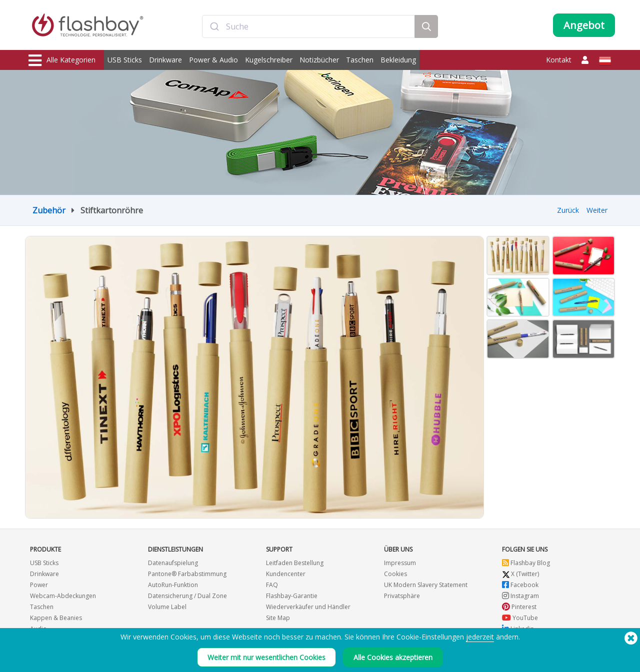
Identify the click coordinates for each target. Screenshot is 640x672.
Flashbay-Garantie (292, 596)
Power (39, 585)
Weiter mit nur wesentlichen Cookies (266, 657)
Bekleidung (398, 60)
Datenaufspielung (173, 563)
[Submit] (214, 26)
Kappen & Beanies (56, 618)
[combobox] (308, 26)
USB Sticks (125, 60)
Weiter (597, 210)
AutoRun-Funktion (173, 585)
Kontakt (559, 60)
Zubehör (49, 210)
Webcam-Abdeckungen (63, 596)
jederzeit (480, 637)
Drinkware (165, 60)
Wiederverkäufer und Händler (308, 607)
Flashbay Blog (526, 563)
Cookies (395, 574)
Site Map (278, 618)
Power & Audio (213, 60)
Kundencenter (286, 574)
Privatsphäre (402, 596)
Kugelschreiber (269, 60)
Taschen (360, 60)
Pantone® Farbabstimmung (187, 574)
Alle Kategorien (62, 60)
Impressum (400, 563)
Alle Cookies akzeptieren (393, 657)
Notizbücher (319, 60)
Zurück (568, 210)
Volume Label (167, 607)
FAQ (272, 585)
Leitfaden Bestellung (295, 563)
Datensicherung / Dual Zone (187, 596)
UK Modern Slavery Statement (426, 585)
